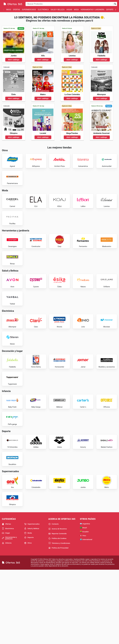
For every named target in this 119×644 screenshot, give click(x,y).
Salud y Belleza (58, 10)
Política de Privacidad (58, 622)
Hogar (69, 10)
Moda (76, 10)
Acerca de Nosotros (58, 603)
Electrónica (43, 10)
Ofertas (16, 10)
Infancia (7, 617)
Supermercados (29, 10)
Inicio (9, 10)
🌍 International (86, 613)
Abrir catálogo (14, 60)
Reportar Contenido (58, 607)
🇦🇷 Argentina (85, 597)
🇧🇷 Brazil (83, 601)
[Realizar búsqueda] (115, 4)
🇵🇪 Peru (83, 609)
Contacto (54, 598)
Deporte (110, 10)
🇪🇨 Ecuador (84, 605)
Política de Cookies (57, 612)
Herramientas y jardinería (92, 10)
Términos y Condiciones (59, 617)
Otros (28, 617)
